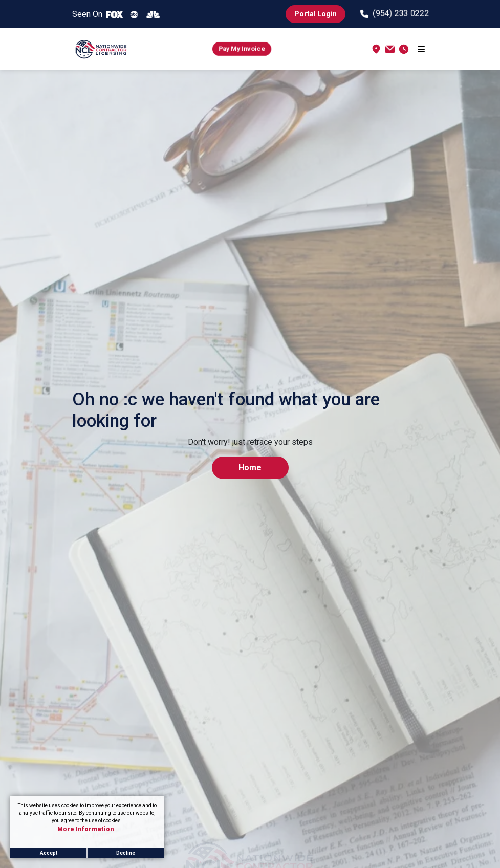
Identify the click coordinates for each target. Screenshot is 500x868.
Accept (49, 853)
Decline (126, 853)
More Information (86, 829)
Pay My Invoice (242, 49)
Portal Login (316, 14)
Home (250, 468)
